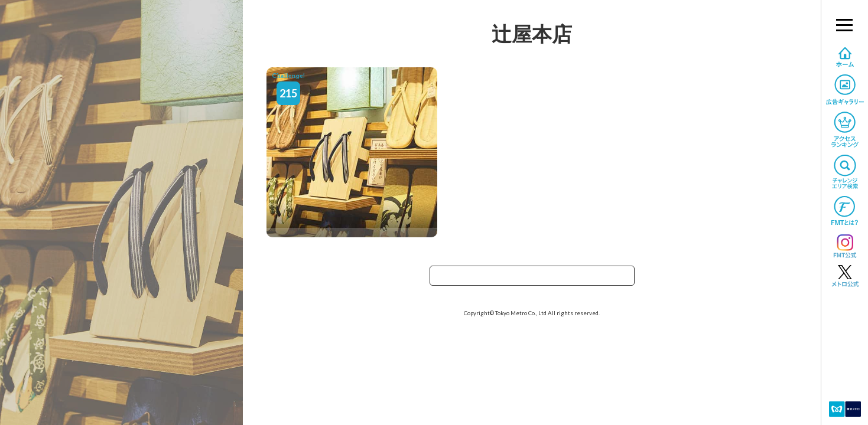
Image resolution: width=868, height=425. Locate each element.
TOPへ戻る (532, 279)
